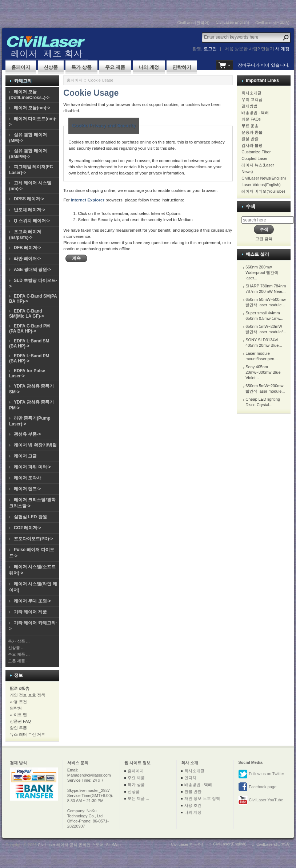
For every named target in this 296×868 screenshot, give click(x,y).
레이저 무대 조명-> (32, 601)
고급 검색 (264, 239)
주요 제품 (115, 67)
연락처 (16, 708)
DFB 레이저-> (27, 248)
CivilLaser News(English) (264, 178)
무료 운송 (250, 126)
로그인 (210, 49)
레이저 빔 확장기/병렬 (35, 445)
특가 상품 (81, 67)
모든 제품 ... (19, 661)
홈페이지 (21, 67)
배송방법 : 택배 (255, 113)
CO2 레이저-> (27, 528)
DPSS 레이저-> (29, 199)
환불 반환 (250, 139)
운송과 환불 (252, 132)
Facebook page (257, 787)
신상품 (51, 67)
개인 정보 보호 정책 (27, 695)
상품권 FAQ (20, 721)
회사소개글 (251, 93)
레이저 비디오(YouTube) (263, 191)
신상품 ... (16, 648)
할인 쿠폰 (18, 728)
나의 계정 (149, 67)
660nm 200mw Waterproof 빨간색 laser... (262, 272)
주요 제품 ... (19, 654)
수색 (251, 206)
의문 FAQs (251, 119)
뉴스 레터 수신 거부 (27, 734)
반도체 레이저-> (29, 210)
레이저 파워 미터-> (32, 467)
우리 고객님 (252, 99)
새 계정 (282, 49)
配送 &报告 (20, 688)
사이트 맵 (18, 715)
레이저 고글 (25, 456)
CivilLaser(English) (232, 22)
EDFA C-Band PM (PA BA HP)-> (29, 329)
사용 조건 (18, 702)
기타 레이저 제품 (30, 612)
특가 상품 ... (19, 641)
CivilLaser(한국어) (194, 23)
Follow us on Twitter (261, 774)
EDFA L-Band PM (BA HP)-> (29, 358)
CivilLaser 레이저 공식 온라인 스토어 (71, 845)
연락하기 (182, 67)
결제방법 (249, 106)
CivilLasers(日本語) (272, 23)
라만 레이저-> (27, 259)
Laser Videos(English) (261, 185)
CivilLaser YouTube (261, 800)
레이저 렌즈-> (27, 489)
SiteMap (113, 845)
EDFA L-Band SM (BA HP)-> (29, 343)
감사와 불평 (252, 145)
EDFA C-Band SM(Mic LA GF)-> (27, 314)
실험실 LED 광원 (30, 517)
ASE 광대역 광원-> (32, 270)
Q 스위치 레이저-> (32, 221)
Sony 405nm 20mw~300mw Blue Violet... (263, 372)
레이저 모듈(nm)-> (32, 108)
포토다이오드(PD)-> (33, 539)
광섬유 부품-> (27, 434)
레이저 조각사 (27, 478)
